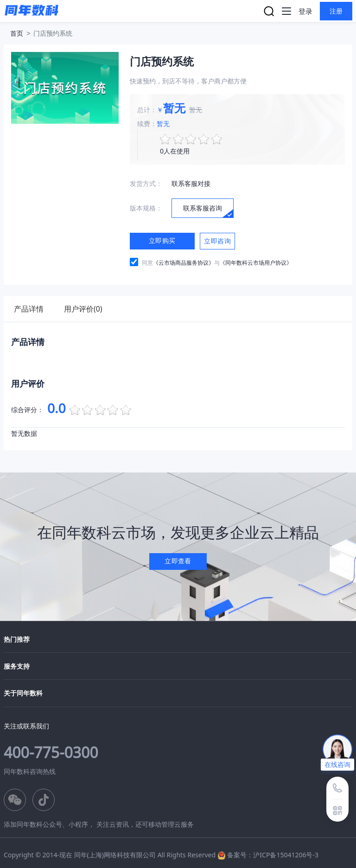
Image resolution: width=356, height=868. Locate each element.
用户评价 (86, 309)
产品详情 (30, 309)
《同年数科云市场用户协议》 (256, 263)
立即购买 (162, 240)
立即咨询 (217, 241)
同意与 (217, 263)
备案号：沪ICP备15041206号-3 (273, 855)
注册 (336, 11)
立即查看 (178, 561)
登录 (305, 11)
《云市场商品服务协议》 (184, 263)
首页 (17, 33)
